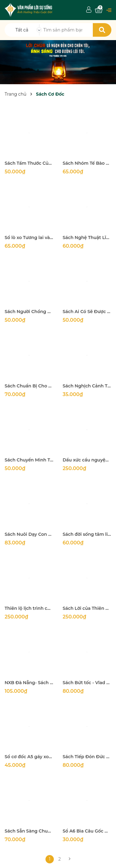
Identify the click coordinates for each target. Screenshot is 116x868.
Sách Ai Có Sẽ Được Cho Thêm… (87, 312)
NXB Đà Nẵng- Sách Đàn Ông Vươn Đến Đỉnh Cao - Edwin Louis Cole (29, 683)
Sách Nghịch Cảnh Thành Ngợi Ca (87, 386)
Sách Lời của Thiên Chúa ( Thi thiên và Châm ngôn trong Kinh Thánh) (87, 608)
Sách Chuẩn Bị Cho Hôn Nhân (29, 386)
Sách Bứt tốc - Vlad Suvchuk (87, 683)
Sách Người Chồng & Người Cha (29, 312)
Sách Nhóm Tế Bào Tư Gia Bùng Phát (87, 163)
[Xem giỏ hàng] (99, 10)
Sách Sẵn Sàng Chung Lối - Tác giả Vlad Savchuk (29, 831)
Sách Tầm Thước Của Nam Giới (29, 163)
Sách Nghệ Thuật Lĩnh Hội (87, 238)
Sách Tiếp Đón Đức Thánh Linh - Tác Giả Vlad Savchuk (87, 757)
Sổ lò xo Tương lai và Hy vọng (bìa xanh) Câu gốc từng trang (29, 238)
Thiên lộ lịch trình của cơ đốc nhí (29, 608)
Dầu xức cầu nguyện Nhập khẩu (87, 460)
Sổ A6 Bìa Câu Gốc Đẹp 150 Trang (87, 831)
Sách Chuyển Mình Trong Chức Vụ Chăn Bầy (29, 460)
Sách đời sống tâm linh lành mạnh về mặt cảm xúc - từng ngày (87, 534)
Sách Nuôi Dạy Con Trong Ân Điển (29, 534)
